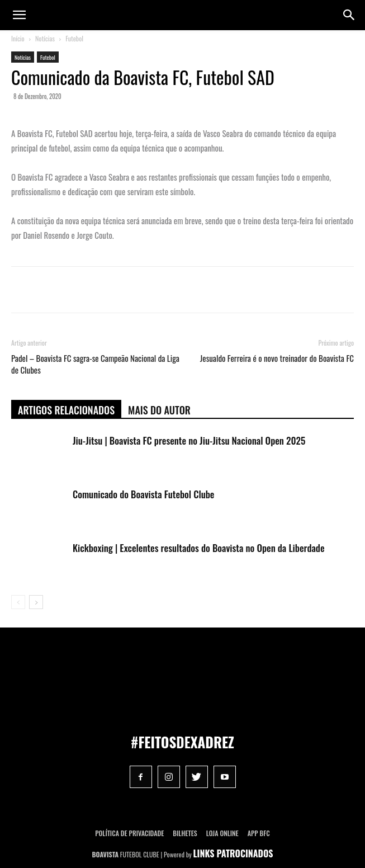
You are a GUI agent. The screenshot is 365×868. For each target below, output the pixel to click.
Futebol (74, 38)
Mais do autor (159, 410)
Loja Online (222, 833)
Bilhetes (185, 833)
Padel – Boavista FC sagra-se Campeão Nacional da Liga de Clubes (95, 364)
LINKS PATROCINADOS (233, 853)
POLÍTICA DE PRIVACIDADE (129, 833)
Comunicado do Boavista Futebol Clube (143, 494)
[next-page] (36, 602)
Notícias (45, 38)
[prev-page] (18, 602)
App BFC (259, 833)
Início (18, 38)
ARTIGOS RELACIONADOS (66, 410)
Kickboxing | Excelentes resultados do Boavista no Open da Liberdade (199, 548)
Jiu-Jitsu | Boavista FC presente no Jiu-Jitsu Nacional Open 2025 (189, 440)
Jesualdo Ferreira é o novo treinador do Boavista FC (277, 358)
